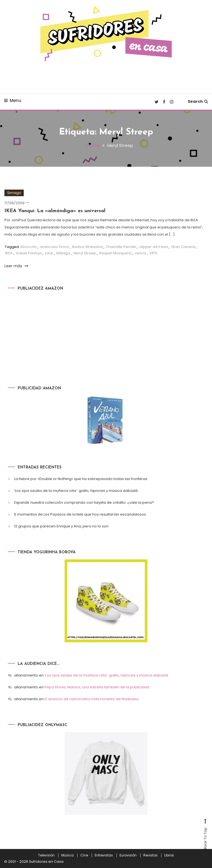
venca (140, 253)
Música (67, 855)
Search (198, 101)
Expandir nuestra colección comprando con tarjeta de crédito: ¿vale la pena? (84, 502)
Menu (13, 100)
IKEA (9, 253)
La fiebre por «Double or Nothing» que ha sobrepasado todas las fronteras (81, 479)
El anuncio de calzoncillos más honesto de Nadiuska (92, 699)
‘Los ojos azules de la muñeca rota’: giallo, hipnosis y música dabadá (76, 491)
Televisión (46, 855)
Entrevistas (104, 855)
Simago (14, 193)
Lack (49, 253)
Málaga (63, 253)
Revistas (150, 855)
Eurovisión (128, 855)
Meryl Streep (85, 253)
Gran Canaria (183, 247)
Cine (84, 855)
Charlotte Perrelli (121, 247)
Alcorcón (29, 247)
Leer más (16, 266)
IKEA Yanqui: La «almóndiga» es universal (55, 211)
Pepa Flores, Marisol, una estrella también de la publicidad (97, 687)
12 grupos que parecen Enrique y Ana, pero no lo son (61, 526)
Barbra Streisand (87, 247)
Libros (169, 855)
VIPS (153, 253)
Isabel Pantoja (29, 253)
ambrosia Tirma (54, 247)
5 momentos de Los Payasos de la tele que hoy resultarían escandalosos (80, 514)
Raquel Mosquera (115, 253)
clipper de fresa (153, 247)
